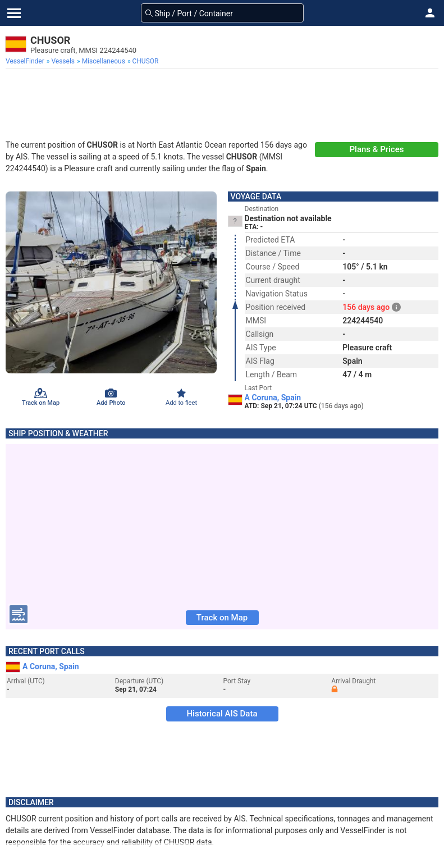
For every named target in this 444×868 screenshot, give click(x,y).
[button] (430, 13)
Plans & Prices (377, 149)
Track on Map (222, 618)
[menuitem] (26, 61)
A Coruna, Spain (273, 398)
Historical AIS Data (222, 714)
